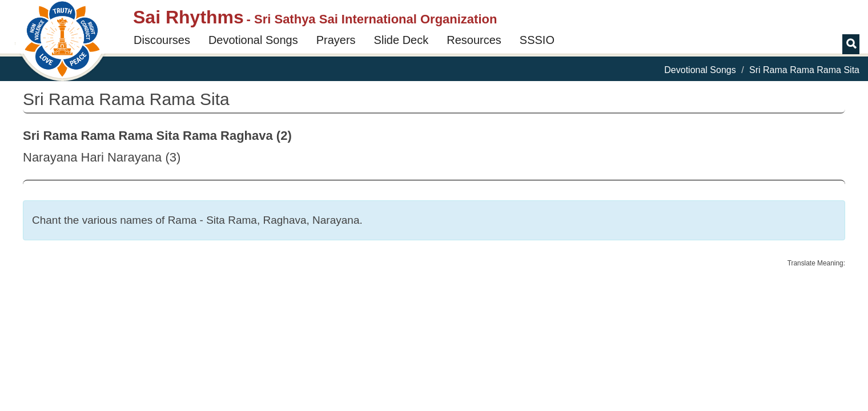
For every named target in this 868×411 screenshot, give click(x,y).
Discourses (162, 40)
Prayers (336, 40)
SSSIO (537, 40)
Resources (474, 40)
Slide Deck (401, 40)
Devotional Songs (253, 40)
